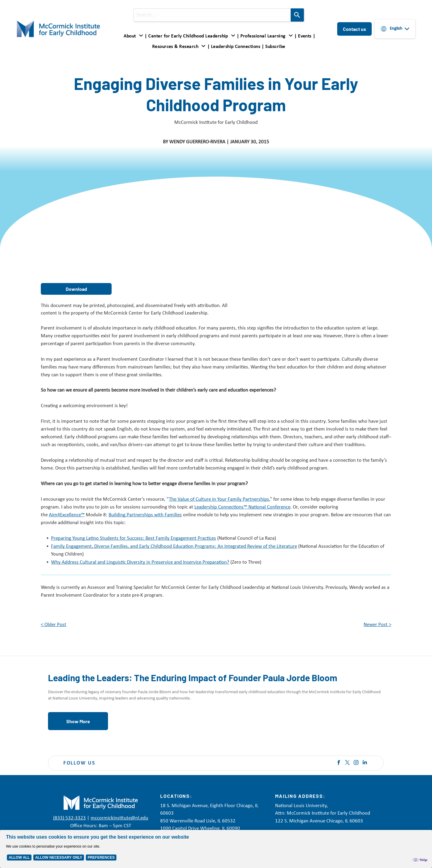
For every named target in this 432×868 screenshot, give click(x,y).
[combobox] (212, 15)
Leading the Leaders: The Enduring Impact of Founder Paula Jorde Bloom (193, 678)
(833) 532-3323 (69, 818)
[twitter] (347, 763)
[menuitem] (134, 36)
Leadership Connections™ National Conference (242, 507)
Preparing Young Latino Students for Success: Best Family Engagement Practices (133, 538)
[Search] (297, 15)
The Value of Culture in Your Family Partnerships (219, 499)
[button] (267, 36)
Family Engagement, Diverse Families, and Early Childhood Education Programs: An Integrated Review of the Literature (174, 546)
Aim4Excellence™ (67, 515)
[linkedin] (365, 763)
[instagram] (356, 763)
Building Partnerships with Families (145, 515)
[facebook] (339, 763)
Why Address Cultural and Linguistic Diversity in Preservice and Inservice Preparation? (140, 562)
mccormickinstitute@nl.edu (119, 818)
